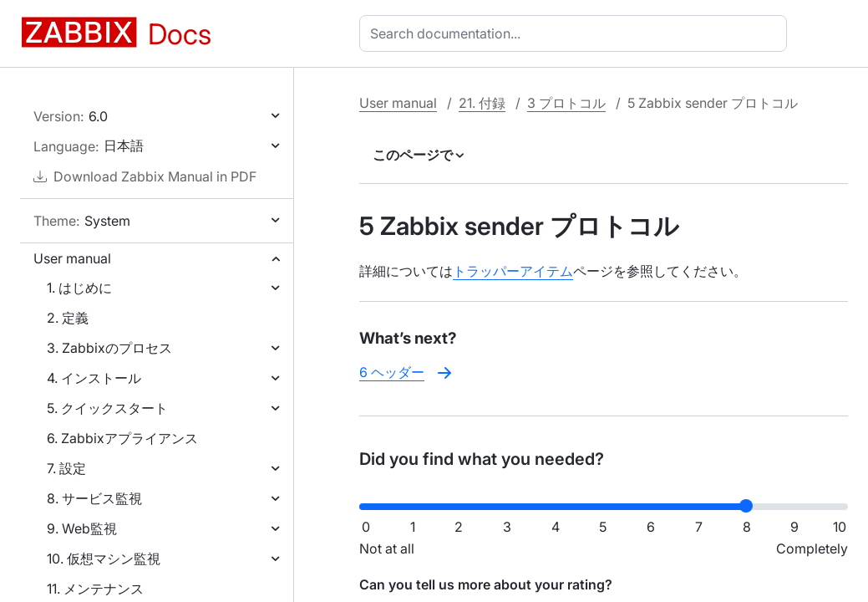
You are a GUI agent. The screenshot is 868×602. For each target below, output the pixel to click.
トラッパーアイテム (513, 271)
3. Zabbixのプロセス (109, 348)
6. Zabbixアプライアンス (122, 438)
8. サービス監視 (94, 498)
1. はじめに (79, 288)
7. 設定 (66, 468)
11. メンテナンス (95, 589)
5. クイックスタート (107, 408)
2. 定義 (68, 318)
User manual (72, 258)
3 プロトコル (566, 103)
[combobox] (576, 33)
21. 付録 (482, 103)
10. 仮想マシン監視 (104, 559)
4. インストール (94, 378)
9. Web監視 (82, 528)
